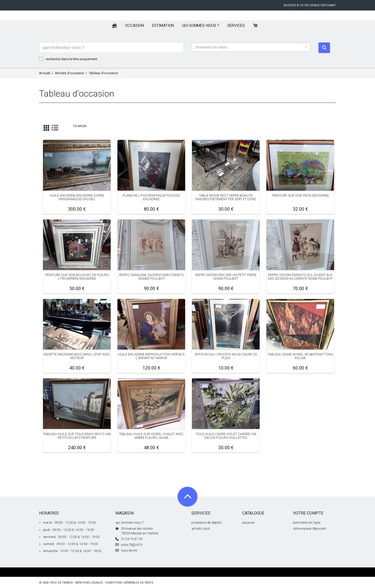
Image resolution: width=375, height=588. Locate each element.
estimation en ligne (307, 523)
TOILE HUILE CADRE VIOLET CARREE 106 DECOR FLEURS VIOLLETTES (226, 436)
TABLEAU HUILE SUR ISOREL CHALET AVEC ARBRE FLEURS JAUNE (151, 436)
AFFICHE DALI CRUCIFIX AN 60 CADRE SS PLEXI (226, 356)
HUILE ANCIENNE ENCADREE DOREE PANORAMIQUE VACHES (77, 197)
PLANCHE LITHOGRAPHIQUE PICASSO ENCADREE (151, 197)
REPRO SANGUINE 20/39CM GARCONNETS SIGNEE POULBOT (151, 277)
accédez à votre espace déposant (310, 5)
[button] (251, 47)
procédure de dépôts (207, 523)
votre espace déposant (310, 528)
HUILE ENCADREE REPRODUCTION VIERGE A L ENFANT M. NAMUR (151, 356)
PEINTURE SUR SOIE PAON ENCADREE (300, 195)
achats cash (201, 528)
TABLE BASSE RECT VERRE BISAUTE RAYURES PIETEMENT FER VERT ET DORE (226, 197)
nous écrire (129, 550)
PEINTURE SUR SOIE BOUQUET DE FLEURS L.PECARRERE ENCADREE (77, 277)
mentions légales (89, 583)
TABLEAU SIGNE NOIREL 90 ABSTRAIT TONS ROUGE (300, 356)
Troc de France (61, 583)
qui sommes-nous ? (129, 523)
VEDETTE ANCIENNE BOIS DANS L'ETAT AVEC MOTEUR (77, 356)
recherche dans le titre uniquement (68, 59)
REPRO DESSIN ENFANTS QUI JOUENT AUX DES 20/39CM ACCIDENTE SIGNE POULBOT (300, 277)
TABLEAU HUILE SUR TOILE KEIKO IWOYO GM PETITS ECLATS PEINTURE (77, 436)
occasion (249, 523)
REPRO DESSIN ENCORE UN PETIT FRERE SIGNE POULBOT (226, 277)
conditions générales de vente (129, 583)
